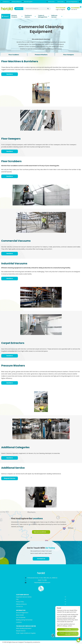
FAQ (17, 599)
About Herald (20, 615)
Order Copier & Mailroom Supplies (26, 633)
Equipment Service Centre (24, 597)
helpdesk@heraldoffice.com (42, 583)
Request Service (10, 478)
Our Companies (21, 617)
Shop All (6, 16)
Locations (19, 622)
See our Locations (41, 532)
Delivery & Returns (16, 2)
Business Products (14, 16)
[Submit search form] (48, 9)
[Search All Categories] (37, 9)
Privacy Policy (20, 602)
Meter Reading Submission (24, 628)
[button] (78, 640)
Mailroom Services (54, 16)
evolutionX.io (37, 642)
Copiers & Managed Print (43, 16)
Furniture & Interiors (28, 16)
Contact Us (5, 2)
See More (10, 74)
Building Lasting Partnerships (24, 620)
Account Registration (71, 2)
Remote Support (27, 2)
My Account (50, 2)
